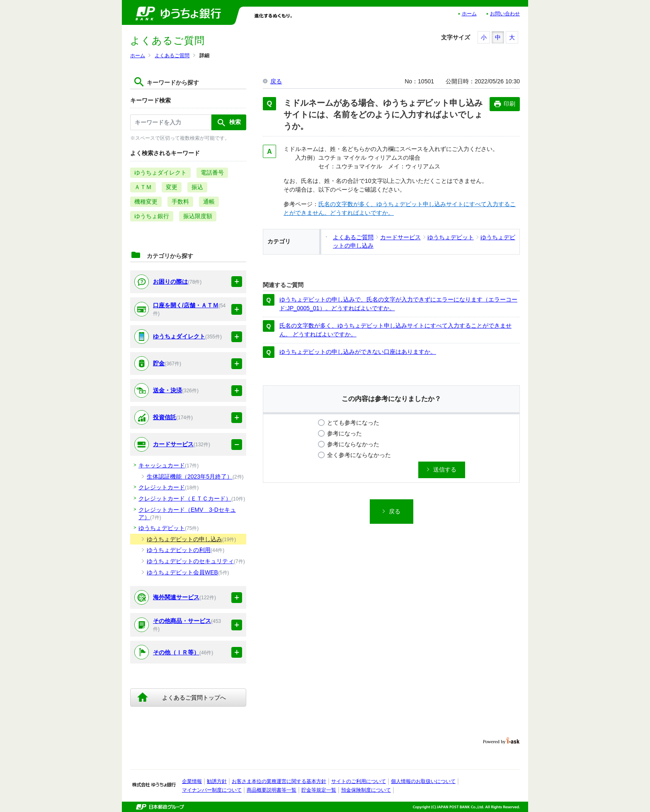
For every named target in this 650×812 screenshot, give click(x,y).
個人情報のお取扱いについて (423, 781)
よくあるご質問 (172, 56)
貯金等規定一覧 (319, 790)
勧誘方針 (217, 781)
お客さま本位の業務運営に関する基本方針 (279, 781)
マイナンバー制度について (212, 790)
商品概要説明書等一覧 (272, 790)
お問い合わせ (505, 14)
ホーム (469, 14)
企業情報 (192, 781)
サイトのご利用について (359, 781)
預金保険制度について (366, 790)
